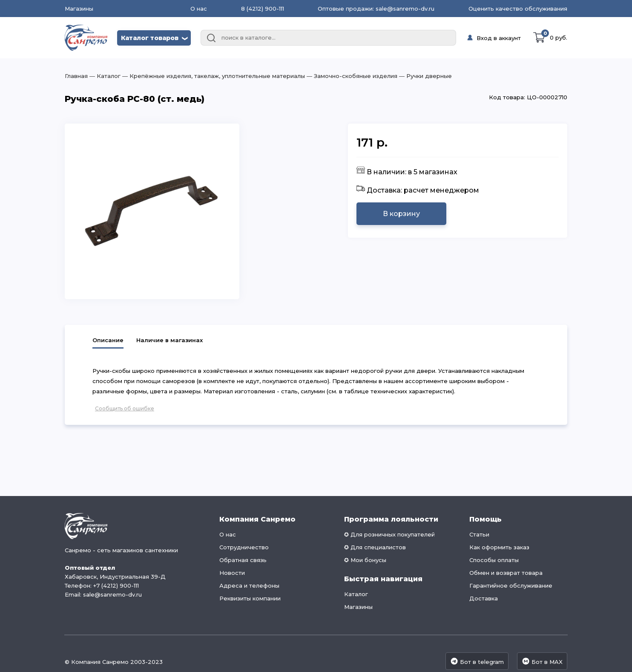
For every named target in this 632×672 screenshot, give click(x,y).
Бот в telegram (477, 661)
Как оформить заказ (499, 547)
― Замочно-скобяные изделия (351, 76)
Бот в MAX (542, 661)
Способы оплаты (494, 560)
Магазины (79, 9)
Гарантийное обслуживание (511, 585)
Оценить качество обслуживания (518, 9)
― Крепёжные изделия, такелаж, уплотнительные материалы (213, 76)
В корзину (401, 214)
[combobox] (328, 38)
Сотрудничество (244, 547)
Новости (232, 573)
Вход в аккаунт (499, 38)
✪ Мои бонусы (365, 560)
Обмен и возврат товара (506, 573)
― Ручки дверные (425, 76)
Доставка (484, 598)
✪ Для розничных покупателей (389, 534)
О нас (199, 9)
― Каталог (104, 76)
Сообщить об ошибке (125, 408)
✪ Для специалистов (375, 547)
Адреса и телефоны (249, 585)
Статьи (479, 534)
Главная (76, 76)
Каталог (356, 594)
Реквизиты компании (250, 598)
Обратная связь (243, 560)
